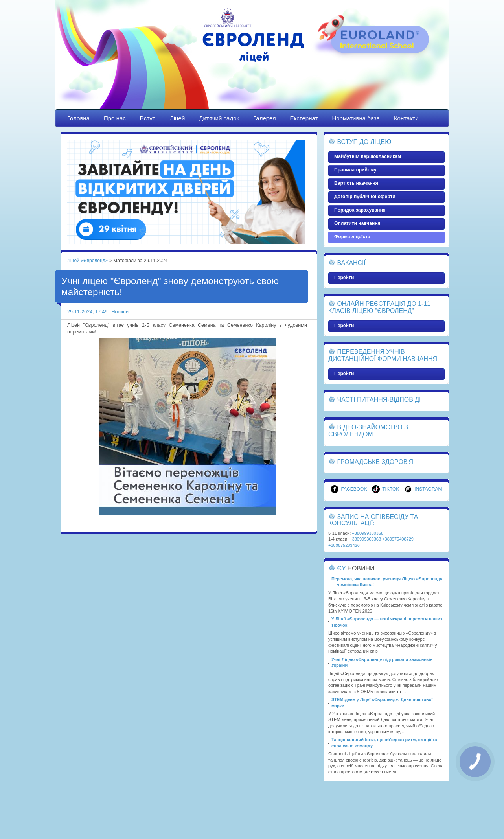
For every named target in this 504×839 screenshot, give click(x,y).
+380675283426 (344, 545)
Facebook (349, 489)
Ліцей (177, 118)
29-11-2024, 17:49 (87, 312)
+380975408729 (398, 539)
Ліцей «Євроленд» (252, 62)
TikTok (385, 489)
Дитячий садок (219, 118)
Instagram (423, 489)
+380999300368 (368, 533)
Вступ (148, 118)
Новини (120, 312)
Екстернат (304, 118)
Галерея (265, 118)
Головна (78, 118)
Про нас (115, 118)
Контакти (406, 118)
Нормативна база (356, 118)
